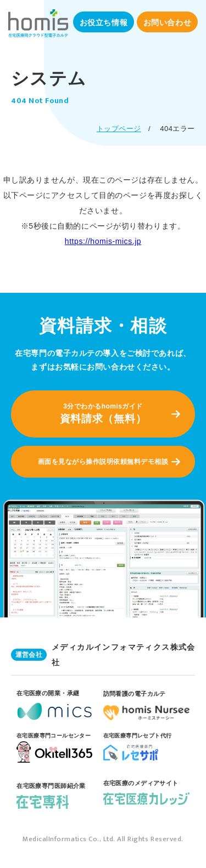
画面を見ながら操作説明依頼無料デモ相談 (103, 462)
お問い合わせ (167, 22)
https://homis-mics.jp (103, 241)
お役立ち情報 (104, 22)
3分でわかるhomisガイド (103, 415)
